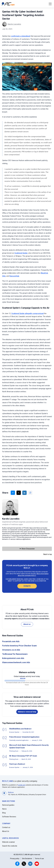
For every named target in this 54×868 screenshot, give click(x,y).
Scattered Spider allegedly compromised (28, 313)
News (4, 809)
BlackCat (44, 273)
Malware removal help (27, 712)
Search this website (10, 846)
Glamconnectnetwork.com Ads (16, 662)
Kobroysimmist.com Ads (13, 658)
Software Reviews (9, 817)
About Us (6, 831)
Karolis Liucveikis (14, 24)
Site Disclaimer (27, 859)
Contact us (6, 827)
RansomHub (14, 276)
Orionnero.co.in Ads (11, 650)
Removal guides (8, 805)
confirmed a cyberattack (21, 36)
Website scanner (9, 842)
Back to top (48, 554)
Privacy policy (15, 859)
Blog (4, 813)
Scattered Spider (21, 253)
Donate (27, 586)
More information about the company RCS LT (33, 575)
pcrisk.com (22, 785)
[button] (50, 4)
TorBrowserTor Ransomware (15, 654)
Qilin (4, 276)
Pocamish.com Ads (11, 641)
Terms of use (39, 859)
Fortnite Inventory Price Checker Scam (19, 646)
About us (27, 624)
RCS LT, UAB (7, 781)
